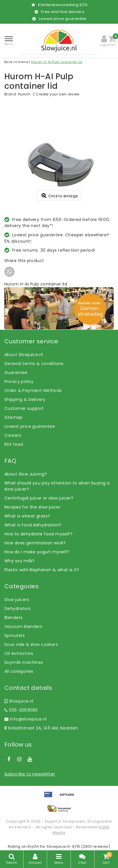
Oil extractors (19, 653)
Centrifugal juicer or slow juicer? (39, 498)
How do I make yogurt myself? (37, 552)
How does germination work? (35, 543)
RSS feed (14, 444)
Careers (13, 435)
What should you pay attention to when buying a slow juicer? (57, 486)
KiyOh (33, 846)
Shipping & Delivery (25, 399)
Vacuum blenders (23, 626)
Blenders (13, 618)
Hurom (24, 94)
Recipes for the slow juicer (32, 507)
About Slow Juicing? (26, 474)
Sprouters (15, 635)
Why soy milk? (19, 561)
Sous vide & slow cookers (31, 644)
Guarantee (16, 373)
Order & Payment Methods (33, 390)
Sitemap (13, 417)
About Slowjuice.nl (24, 355)
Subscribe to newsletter (30, 774)
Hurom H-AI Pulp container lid (57, 62)
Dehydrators (18, 609)
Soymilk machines (24, 662)
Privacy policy (19, 382)
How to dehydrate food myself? (38, 534)
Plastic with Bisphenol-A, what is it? (42, 570)
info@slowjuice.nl (25, 719)
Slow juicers (17, 600)
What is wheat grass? (27, 516)
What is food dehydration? (33, 525)
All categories (19, 671)
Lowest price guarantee (30, 426)
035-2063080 (21, 710)
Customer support (24, 408)
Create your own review (58, 94)
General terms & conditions (34, 364)
